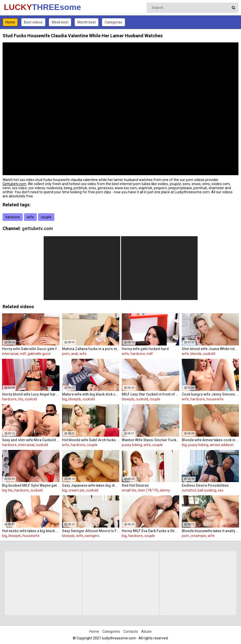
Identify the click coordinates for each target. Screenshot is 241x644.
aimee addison (222, 445)
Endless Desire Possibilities (205, 485)
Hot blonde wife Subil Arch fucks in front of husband (91, 440)
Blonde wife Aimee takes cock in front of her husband (210, 440)
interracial (10, 354)
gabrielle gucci (39, 354)
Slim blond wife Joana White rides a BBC (210, 349)
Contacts (131, 631)
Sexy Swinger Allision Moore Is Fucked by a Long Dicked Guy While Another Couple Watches (91, 531)
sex (221, 490)
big (64, 399)
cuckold (209, 354)
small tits (129, 490)
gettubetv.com (38, 228)
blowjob (75, 399)
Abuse (146, 631)
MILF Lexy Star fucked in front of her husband (150, 394)
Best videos (33, 22)
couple (46, 217)
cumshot (189, 490)
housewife (215, 399)
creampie (198, 536)
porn (66, 354)
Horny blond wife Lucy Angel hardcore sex (31, 394)
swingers (92, 536)
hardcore (13, 217)
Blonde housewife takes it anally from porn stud (210, 531)
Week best (60, 22)
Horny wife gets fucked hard (145, 349)
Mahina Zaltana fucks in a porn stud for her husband (91, 349)
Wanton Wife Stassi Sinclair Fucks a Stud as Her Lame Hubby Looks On (150, 440)
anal (74, 354)
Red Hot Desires (135, 485)
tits (21, 399)
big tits (7, 490)
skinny (165, 490)
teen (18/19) (148, 490)
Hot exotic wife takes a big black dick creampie (31, 531)
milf (23, 354)
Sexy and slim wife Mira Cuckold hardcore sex (31, 440)
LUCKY (17, 7)
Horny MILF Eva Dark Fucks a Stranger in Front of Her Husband (150, 531)
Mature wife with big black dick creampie (91, 394)
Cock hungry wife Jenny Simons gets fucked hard (210, 394)
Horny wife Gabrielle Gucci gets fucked (31, 349)
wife (30, 217)
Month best (87, 22)
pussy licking (132, 445)
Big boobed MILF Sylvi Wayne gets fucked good (31, 485)
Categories (113, 22)
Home (10, 22)
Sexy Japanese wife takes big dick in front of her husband (91, 485)
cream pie (76, 490)
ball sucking (207, 490)
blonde (196, 354)
